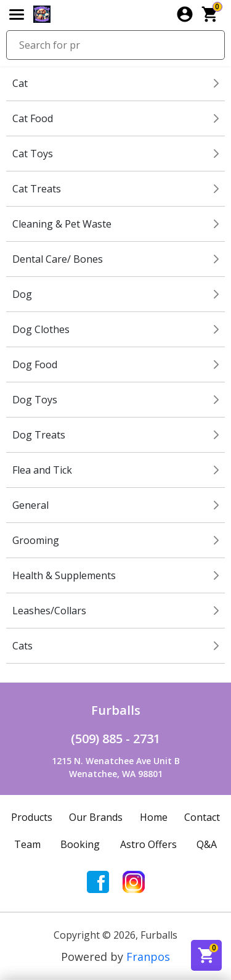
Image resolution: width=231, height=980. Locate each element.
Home (154, 817)
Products (32, 817)
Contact (202, 817)
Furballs (116, 710)
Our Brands (96, 817)
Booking (80, 844)
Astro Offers (148, 844)
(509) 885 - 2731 (115, 739)
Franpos (148, 957)
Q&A (207, 844)
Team (27, 844)
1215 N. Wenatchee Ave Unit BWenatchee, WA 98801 (116, 767)
